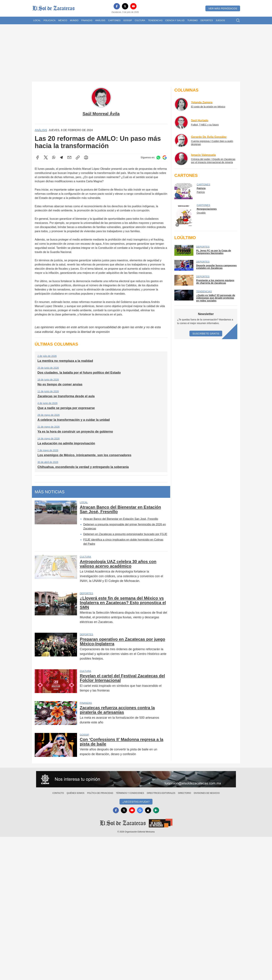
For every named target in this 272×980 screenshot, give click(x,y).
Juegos (220, 20)
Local (37, 20)
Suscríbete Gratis (206, 334)
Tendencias (155, 20)
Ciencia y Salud (175, 20)
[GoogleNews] (140, 810)
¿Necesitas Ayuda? (136, 802)
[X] (125, 6)
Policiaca (50, 20)
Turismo (193, 20)
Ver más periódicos (223, 8)
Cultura (140, 20)
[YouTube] (133, 6)
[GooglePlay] (157, 810)
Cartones (114, 20)
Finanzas (87, 20)
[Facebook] (117, 6)
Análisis (100, 20)
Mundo (74, 20)
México (63, 20)
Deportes (207, 20)
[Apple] (148, 810)
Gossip (128, 20)
